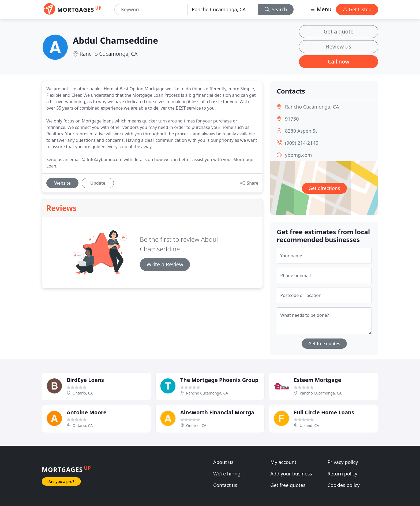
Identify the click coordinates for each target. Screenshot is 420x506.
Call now (339, 62)
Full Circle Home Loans (324, 412)
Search (276, 9)
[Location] (223, 10)
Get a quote (339, 31)
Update (98, 183)
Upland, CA (310, 425)
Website (62, 183)
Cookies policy (344, 485)
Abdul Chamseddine (115, 40)
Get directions (324, 188)
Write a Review (165, 264)
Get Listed (357, 9)
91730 (292, 119)
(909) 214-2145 (302, 143)
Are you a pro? (61, 481)
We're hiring (227, 474)
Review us (339, 46)
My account (283, 462)
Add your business (291, 474)
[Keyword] (151, 10)
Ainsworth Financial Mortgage (221, 412)
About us (223, 462)
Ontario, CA (83, 393)
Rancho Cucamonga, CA (108, 54)
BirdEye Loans (85, 380)
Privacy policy (343, 462)
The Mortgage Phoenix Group (219, 380)
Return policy (342, 474)
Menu (321, 9)
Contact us (225, 485)
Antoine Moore (87, 412)
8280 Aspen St (301, 131)
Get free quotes (324, 344)
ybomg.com (298, 155)
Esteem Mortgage (318, 380)
